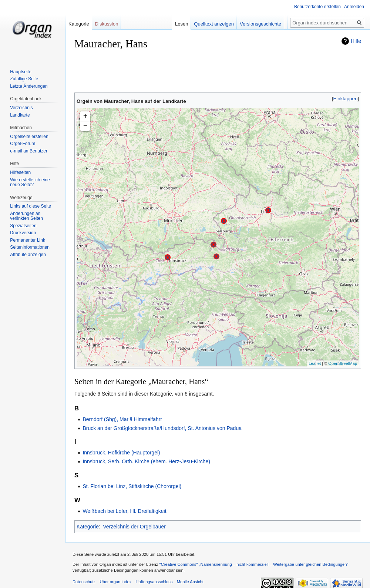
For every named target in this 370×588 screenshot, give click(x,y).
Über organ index (115, 582)
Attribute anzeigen (28, 255)
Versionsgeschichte (265, 24)
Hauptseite (21, 72)
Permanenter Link (28, 240)
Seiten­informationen (30, 247)
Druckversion (23, 233)
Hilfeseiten (20, 172)
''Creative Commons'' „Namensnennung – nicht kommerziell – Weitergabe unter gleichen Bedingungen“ (254, 564)
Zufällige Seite (24, 79)
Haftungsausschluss (154, 582)
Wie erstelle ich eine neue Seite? (30, 182)
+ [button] (85, 116)
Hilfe (356, 41)
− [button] (85, 126)
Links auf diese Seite (31, 206)
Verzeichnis (21, 108)
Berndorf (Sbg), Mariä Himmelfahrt (122, 419)
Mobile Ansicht (190, 582)
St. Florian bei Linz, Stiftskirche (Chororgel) (132, 486)
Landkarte (20, 115)
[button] (345, 99)
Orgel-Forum (23, 144)
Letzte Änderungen (29, 86)
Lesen (186, 24)
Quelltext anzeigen (219, 24)
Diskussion (107, 24)
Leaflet (315, 363)
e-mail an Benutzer (29, 151)
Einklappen (346, 99)
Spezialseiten (23, 226)
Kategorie (88, 527)
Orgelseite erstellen (29, 137)
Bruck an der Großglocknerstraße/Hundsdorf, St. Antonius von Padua (162, 428)
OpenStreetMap (343, 363)
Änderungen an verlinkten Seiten (26, 216)
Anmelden (354, 7)
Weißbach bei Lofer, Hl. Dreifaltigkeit (124, 511)
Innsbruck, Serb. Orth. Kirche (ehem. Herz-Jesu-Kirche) (146, 461)
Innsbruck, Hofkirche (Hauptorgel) (121, 453)
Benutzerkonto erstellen (317, 7)
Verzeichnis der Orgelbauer (134, 527)
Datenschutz (84, 582)
